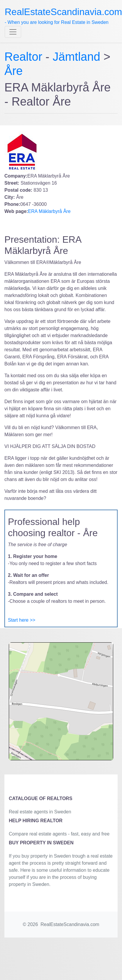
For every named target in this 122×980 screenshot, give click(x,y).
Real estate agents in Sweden (40, 812)
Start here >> (22, 620)
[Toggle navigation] (13, 32)
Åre (13, 71)
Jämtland (77, 57)
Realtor (25, 57)
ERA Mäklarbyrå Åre (49, 211)
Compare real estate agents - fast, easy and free (59, 834)
